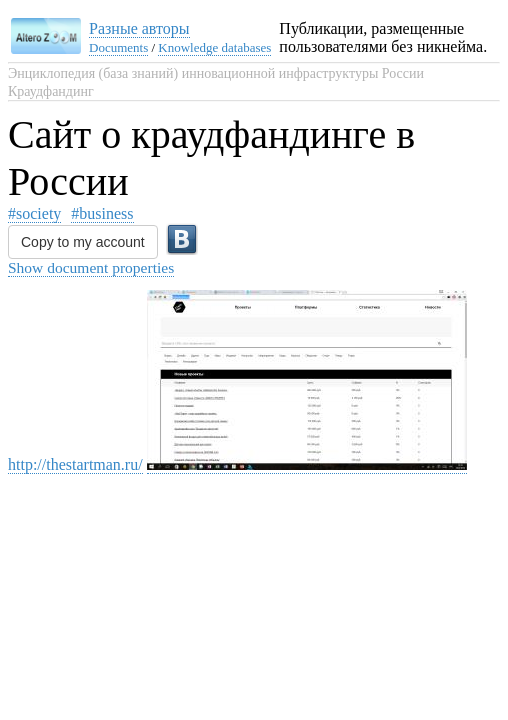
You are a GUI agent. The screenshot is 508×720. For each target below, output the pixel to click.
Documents (118, 47)
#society (34, 213)
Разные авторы (139, 28)
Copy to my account (83, 242)
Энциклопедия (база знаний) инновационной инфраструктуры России (216, 73)
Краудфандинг (51, 91)
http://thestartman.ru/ (75, 464)
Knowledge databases (214, 47)
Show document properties (91, 267)
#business (102, 213)
